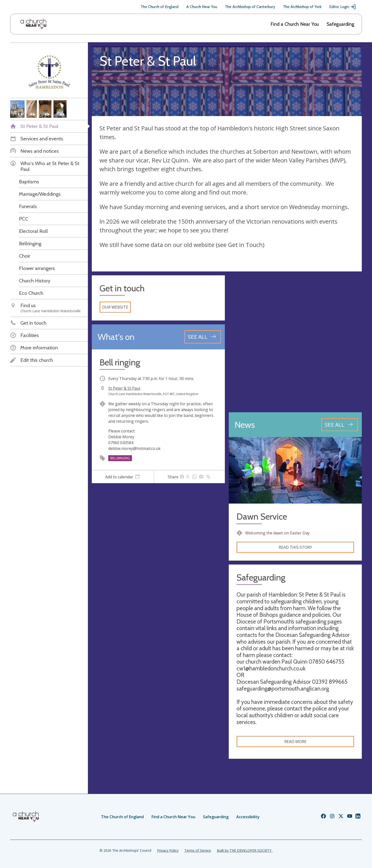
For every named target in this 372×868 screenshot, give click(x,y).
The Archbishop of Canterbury (250, 7)
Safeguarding (340, 24)
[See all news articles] (340, 425)
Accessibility (248, 817)
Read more (295, 742)
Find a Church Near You (295, 24)
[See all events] (203, 337)
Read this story (295, 547)
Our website (115, 307)
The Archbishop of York (302, 7)
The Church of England (160, 7)
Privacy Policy (168, 850)
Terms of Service (198, 850)
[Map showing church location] (295, 342)
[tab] (123, 477)
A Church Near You (202, 7)
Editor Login (343, 7)
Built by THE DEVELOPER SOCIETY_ (245, 850)
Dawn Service (262, 517)
